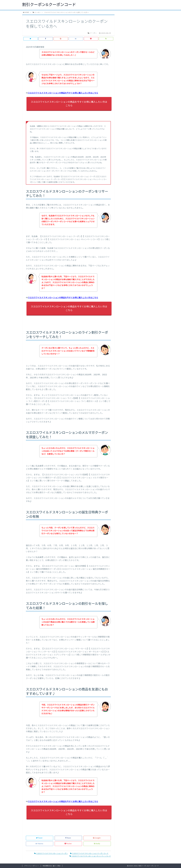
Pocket (68, 844)
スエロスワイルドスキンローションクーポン (51, 854)
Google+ (97, 838)
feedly (97, 844)
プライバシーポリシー (32, 866)
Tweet (39, 838)
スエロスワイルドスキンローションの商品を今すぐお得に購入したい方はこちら (63, 93)
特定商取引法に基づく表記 (52, 866)
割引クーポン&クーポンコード (49, 5)
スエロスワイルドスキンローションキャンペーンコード (90, 856)
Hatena (40, 844)
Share (68, 838)
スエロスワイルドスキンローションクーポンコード (89, 854)
